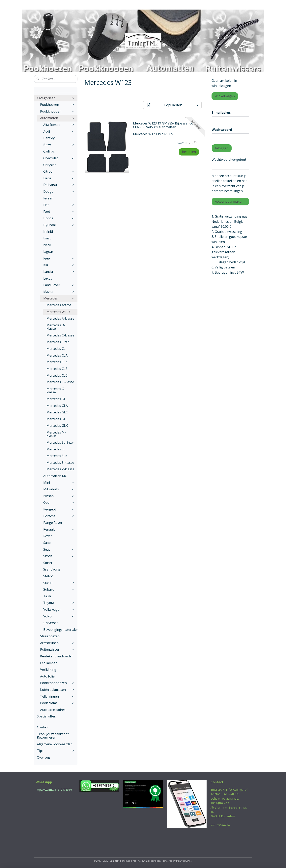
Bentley (49, 138)
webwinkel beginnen (150, 861)
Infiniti (48, 231)
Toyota (59, 603)
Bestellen (189, 152)
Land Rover (59, 285)
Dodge (59, 191)
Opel (59, 503)
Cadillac (49, 151)
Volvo (59, 616)
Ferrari (48, 198)
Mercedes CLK (57, 362)
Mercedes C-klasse (60, 335)
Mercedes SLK (57, 456)
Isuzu (47, 238)
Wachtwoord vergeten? (229, 159)
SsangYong (52, 569)
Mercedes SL (56, 449)
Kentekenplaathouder (57, 656)
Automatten (57, 118)
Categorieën (56, 98)
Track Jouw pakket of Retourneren (53, 736)
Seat (59, 549)
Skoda (59, 556)
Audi (59, 131)
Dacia (59, 178)
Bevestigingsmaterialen (60, 630)
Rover (48, 536)
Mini (59, 483)
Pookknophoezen (57, 683)
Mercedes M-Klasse (56, 434)
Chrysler (50, 165)
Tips (56, 751)
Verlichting (48, 670)
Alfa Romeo (59, 125)
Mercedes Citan (58, 342)
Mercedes (59, 298)
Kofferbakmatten (57, 690)
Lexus (48, 278)
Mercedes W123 (58, 312)
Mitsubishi (59, 489)
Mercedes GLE (57, 419)
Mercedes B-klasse (56, 327)
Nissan (59, 496)
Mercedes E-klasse (60, 382)
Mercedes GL (56, 399)
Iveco (47, 245)
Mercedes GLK (57, 426)
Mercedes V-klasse (60, 469)
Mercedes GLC (57, 412)
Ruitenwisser (57, 649)
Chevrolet (59, 158)
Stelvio (48, 576)
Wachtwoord (222, 130)
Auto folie (47, 676)
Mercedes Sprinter (60, 442)
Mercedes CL (56, 349)
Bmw (59, 145)
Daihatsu (59, 185)
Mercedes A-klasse (60, 318)
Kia (59, 265)
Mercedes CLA (57, 355)
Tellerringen (57, 696)
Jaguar (48, 252)
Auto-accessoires (53, 710)
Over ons (44, 757)
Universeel (51, 623)
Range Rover (53, 523)
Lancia (59, 272)
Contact (43, 727)
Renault (59, 529)
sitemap (126, 861)
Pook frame (57, 703)
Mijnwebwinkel (184, 861)
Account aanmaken (229, 201)
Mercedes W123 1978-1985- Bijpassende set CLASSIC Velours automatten (166, 125)
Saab (47, 543)
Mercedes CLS (57, 369)
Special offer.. (47, 716)
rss (134, 861)
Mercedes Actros (59, 305)
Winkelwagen (225, 96)
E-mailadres (221, 113)
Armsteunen (57, 643)
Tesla (47, 596)
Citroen (59, 171)
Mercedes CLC (57, 375)
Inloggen (222, 148)
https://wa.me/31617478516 (54, 790)
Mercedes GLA (57, 406)
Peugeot (59, 509)
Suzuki (59, 583)
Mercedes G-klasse (56, 391)
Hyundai (59, 225)
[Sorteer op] (172, 105)
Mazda (59, 292)
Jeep (59, 258)
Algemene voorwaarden (55, 744)
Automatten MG (55, 476)
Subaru (59, 589)
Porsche (59, 516)
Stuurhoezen (50, 636)
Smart (48, 563)
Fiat (59, 205)
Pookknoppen (57, 111)
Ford (59, 212)
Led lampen (49, 663)
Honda (59, 218)
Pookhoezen (57, 105)
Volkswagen (59, 609)
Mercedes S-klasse (60, 463)
